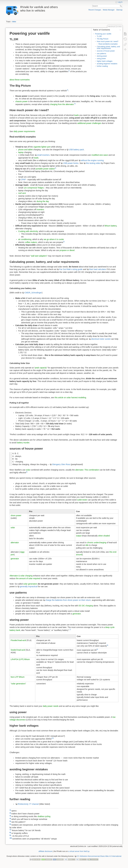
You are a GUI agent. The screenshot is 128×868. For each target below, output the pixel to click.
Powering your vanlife (103, 34)
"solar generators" (18, 684)
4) (55, 168)
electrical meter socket (101, 339)
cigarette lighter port (42, 147)
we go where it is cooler (54, 239)
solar (28, 470)
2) (67, 90)
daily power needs (51, 706)
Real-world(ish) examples (108, 44)
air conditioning (25, 239)
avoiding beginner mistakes (107, 64)
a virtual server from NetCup (79, 851)
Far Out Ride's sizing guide (71, 269)
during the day (43, 201)
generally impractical (29, 586)
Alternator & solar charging (21, 576)
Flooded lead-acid (18, 640)
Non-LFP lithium (18, 677)
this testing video (93, 163)
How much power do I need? (108, 41)
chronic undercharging (97, 542)
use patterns (101, 54)
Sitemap (119, 10)
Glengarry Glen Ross (61, 464)
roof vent (22, 193)
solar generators (30, 584)
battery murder (23, 443)
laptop (21, 152)
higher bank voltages (105, 61)
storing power (102, 56)
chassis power (21, 101)
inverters (40, 210)
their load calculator (98, 269)
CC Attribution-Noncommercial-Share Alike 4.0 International (99, 856)
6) (27, 472)
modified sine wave (100, 155)
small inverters (43, 155)
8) (108, 645)
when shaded (104, 536)
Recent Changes (95, 10)
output (79, 536)
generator (15, 559)
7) (70, 629)
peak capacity (41, 368)
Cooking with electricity (28, 231)
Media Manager (109, 10)
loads (77, 115)
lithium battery (111, 226)
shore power (16, 515)
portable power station (45, 169)
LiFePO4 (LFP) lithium (20, 659)
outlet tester (82, 500)
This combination (92, 470)
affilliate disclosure (45, 851)
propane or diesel (67, 250)
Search (121, 6)
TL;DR (99, 36)
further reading (102, 66)
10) (53, 738)
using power (101, 59)
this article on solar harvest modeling (70, 398)
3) (75, 104)
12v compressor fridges (34, 188)
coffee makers (31, 242)
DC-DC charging (86, 606)
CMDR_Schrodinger (33, 293)
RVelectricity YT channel (28, 804)
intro (14, 22)
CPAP (23, 180)
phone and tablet (25, 150)
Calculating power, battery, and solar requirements (108, 48)
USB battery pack (76, 150)
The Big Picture (103, 39)
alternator (79, 470)
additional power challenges (89, 123)
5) (64, 242)
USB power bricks (71, 163)
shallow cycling (44, 816)
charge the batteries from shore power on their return (68, 600)
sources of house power (106, 51)
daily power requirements (24, 131)
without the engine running (92, 160)
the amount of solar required (28, 578)
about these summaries (20, 80)
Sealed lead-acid (18, 650)
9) (97, 649)
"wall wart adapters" (39, 256)
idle (87, 545)
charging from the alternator (62, 104)
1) (69, 71)
